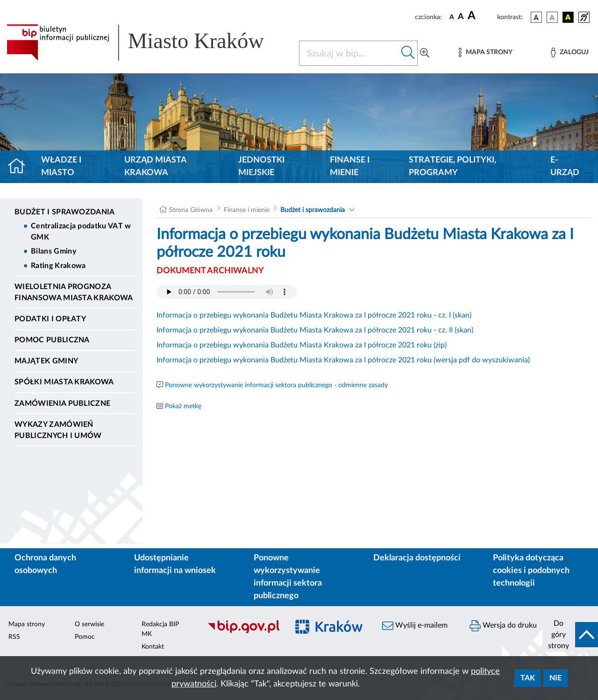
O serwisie (89, 624)
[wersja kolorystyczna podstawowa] (536, 17)
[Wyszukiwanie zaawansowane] (425, 53)
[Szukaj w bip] (408, 53)
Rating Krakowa (58, 266)
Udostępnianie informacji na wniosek (175, 564)
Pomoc (85, 637)
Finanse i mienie (350, 166)
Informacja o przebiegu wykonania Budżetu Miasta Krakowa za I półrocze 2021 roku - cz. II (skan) (315, 330)
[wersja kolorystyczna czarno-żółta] (568, 17)
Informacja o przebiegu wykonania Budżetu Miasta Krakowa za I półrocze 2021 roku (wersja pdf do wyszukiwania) (343, 360)
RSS (14, 637)
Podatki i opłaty (50, 319)
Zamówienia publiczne (62, 403)
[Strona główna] (20, 167)
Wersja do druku (503, 626)
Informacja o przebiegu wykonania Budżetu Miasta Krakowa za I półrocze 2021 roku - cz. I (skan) (314, 315)
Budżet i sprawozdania (65, 212)
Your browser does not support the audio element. (227, 292)
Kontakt (153, 647)
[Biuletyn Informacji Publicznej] (243, 632)
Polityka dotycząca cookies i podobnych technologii (531, 571)
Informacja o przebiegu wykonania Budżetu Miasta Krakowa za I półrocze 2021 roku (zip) (302, 345)
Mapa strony (27, 624)
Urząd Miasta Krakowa (155, 166)
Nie (555, 678)
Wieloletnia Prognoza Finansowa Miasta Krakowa (74, 292)
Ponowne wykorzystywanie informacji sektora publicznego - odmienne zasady (276, 385)
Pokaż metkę (183, 406)
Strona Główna (191, 210)
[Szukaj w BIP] (349, 53)
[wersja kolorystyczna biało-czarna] (552, 17)
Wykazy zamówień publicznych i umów (58, 430)
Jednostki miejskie (261, 166)
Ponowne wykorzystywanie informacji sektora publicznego (288, 577)
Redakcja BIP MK (160, 629)
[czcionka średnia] (461, 17)
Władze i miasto (61, 166)
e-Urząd (565, 166)
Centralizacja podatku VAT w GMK (81, 232)
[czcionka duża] (481, 16)
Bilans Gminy (53, 251)
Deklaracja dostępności (417, 558)
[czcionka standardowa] (452, 17)
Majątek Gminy (46, 361)
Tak (528, 678)
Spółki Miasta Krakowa (64, 382)
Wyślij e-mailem (415, 626)
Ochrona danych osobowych (45, 564)
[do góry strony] (570, 635)
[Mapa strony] (485, 53)
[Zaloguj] (570, 53)
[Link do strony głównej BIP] (147, 42)
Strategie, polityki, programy (452, 166)
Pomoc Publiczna (52, 340)
